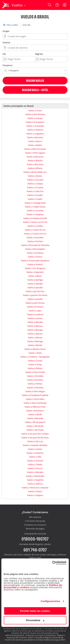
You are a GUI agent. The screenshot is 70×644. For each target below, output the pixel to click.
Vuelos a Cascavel (35, 180)
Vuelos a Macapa (35, 330)
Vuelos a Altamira (35, 130)
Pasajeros (8, 65)
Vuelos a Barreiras (35, 157)
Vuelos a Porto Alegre (35, 391)
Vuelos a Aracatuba (35, 126)
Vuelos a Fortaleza (35, 253)
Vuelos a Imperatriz (35, 272)
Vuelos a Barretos (35, 137)
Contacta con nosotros (35, 525)
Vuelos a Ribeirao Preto (35, 407)
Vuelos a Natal (35, 353)
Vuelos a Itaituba (35, 284)
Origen (6, 31)
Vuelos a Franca (35, 257)
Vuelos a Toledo (35, 464)
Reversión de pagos (35, 529)
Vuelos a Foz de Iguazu (35, 268)
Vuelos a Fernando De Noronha (35, 245)
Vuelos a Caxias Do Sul (35, 230)
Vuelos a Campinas (35, 214)
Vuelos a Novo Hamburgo (35, 403)
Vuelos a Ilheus (35, 276)
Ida (4, 54)
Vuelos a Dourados (35, 237)
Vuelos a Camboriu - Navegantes (35, 357)
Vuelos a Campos (35, 184)
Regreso (39, 54)
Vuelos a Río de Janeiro (35, 422)
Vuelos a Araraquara (35, 122)
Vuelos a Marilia (35, 345)
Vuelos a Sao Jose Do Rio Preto (35, 438)
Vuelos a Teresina (35, 461)
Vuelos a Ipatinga (35, 280)
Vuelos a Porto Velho (35, 399)
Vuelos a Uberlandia (35, 476)
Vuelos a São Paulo (35, 430)
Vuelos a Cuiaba (35, 199)
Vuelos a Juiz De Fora (35, 291)
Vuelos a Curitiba (35, 226)
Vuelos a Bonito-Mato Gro (35, 172)
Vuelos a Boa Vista (35, 164)
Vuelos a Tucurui (35, 468)
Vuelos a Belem (35, 145)
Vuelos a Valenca (35, 484)
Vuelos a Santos (35, 449)
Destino (6, 42)
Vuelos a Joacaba (35, 287)
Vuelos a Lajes (35, 311)
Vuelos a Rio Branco (35, 411)
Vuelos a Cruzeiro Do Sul (35, 234)
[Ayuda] (57, 5)
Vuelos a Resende (35, 418)
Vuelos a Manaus (35, 326)
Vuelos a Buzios (35, 176)
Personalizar (35, 620)
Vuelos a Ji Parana (35, 307)
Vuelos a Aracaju (35, 118)
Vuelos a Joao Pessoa (35, 303)
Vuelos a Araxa (35, 110)
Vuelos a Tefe (35, 457)
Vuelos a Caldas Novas (35, 207)
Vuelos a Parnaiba (35, 376)
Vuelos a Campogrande (35, 203)
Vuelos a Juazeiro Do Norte (35, 295)
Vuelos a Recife (35, 414)
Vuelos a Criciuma (35, 187)
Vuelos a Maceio (35, 334)
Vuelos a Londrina (35, 314)
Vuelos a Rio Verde (35, 426)
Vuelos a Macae (35, 337)
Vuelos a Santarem (35, 453)
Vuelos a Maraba (35, 322)
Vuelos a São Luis (35, 441)
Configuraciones (50, 601)
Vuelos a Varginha (35, 480)
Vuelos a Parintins (35, 380)
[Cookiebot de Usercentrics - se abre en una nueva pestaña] (52, 563)
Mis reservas (35, 517)
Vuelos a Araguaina (35, 134)
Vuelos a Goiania (35, 264)
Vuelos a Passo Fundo (35, 372)
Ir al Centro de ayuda (35, 521)
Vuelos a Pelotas (35, 368)
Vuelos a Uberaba (35, 472)
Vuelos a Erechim (35, 241)
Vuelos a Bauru (35, 141)
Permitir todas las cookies (35, 611)
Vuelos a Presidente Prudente (35, 395)
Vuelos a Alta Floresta (35, 114)
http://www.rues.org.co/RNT (52, 640)
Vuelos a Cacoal (35, 361)
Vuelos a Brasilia (35, 160)
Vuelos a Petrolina (35, 387)
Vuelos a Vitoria (35, 491)
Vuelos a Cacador (35, 195)
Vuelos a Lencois (35, 318)
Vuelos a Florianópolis (35, 249)
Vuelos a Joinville (35, 299)
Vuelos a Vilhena (35, 168)
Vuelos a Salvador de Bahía (35, 445)
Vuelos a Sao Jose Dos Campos (35, 434)
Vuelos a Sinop (35, 364)
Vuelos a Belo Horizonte (35, 149)
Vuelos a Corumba (35, 210)
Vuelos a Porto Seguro (35, 153)
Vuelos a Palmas (35, 384)
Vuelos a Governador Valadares (35, 261)
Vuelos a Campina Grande (35, 218)
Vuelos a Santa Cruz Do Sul (35, 222)
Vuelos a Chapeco (35, 495)
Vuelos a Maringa (35, 341)
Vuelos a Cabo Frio (35, 191)
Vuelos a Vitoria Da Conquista (35, 488)
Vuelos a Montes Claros (35, 349)
